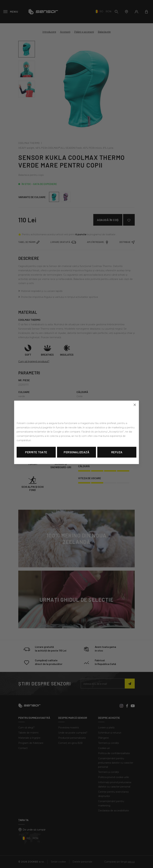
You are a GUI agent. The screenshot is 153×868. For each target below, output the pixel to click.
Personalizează (76, 452)
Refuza (117, 452)
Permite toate (36, 452)
